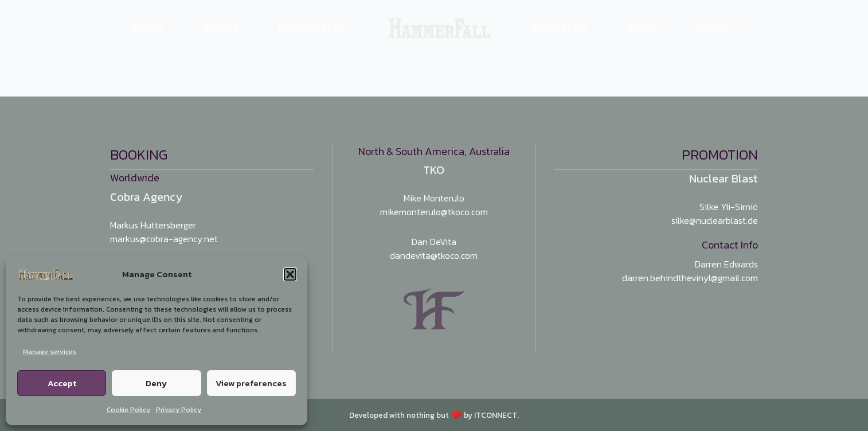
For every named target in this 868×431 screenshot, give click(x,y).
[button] (290, 274)
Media (714, 28)
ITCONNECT (496, 415)
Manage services (50, 352)
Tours (147, 28)
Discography (313, 28)
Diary (644, 28)
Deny (156, 383)
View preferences (251, 383)
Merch (221, 28)
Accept (62, 383)
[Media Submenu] (744, 28)
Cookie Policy (128, 410)
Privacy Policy (179, 410)
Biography (560, 28)
